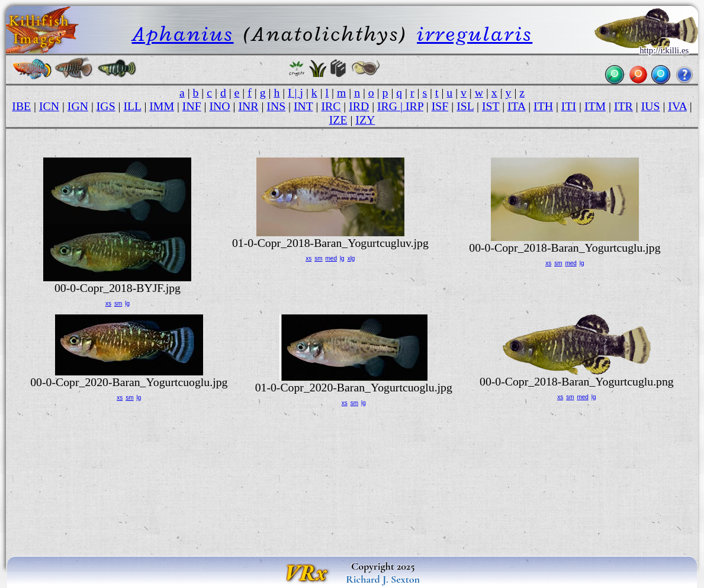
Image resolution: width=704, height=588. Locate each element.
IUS (651, 106)
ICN (49, 106)
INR (248, 106)
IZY (365, 120)
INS (276, 106)
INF (192, 106)
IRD (359, 106)
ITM (595, 106)
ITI (569, 106)
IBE (21, 106)
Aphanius (183, 34)
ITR (623, 106)
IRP (414, 106)
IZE (338, 120)
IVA (677, 106)
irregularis (475, 34)
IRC (331, 106)
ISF (440, 106)
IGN (78, 106)
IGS (106, 106)
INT (303, 106)
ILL (132, 106)
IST (491, 106)
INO (220, 106)
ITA (516, 106)
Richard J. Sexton (383, 579)
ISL (465, 106)
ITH (543, 106)
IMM (162, 106)
